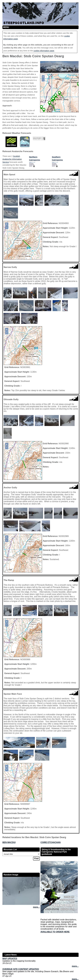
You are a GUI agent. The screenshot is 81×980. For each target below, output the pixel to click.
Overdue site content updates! (21, 969)
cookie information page (44, 51)
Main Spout (9, 175)
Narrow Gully (10, 267)
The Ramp (9, 580)
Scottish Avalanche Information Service (12, 159)
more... (36, 907)
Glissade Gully (11, 399)
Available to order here (55, 932)
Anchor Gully (10, 488)
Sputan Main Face (13, 694)
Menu (6, 27)
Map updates (10, 959)
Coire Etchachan (50, 842)
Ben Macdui (9, 842)
